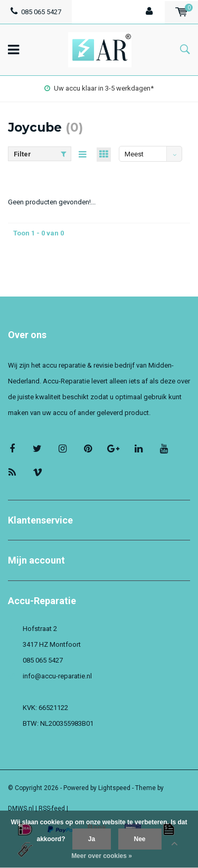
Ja (92, 839)
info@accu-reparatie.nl (57, 676)
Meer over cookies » (102, 856)
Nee (140, 839)
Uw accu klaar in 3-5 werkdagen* (99, 88)
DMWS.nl (21, 808)
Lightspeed (114, 788)
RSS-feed (52, 808)
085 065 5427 (36, 12)
